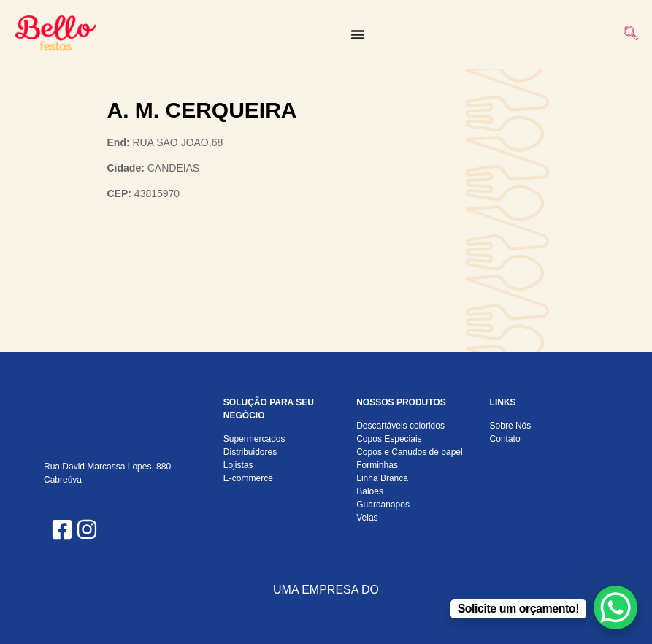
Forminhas (377, 465)
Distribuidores (250, 452)
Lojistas (238, 465)
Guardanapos (383, 505)
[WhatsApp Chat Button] (615, 607)
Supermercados (254, 439)
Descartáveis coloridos (400, 426)
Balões (370, 491)
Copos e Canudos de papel (409, 452)
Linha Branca (382, 478)
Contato (505, 439)
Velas (367, 518)
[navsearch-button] (631, 34)
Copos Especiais (389, 439)
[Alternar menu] (358, 34)
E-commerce (248, 478)
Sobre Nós (511, 426)
